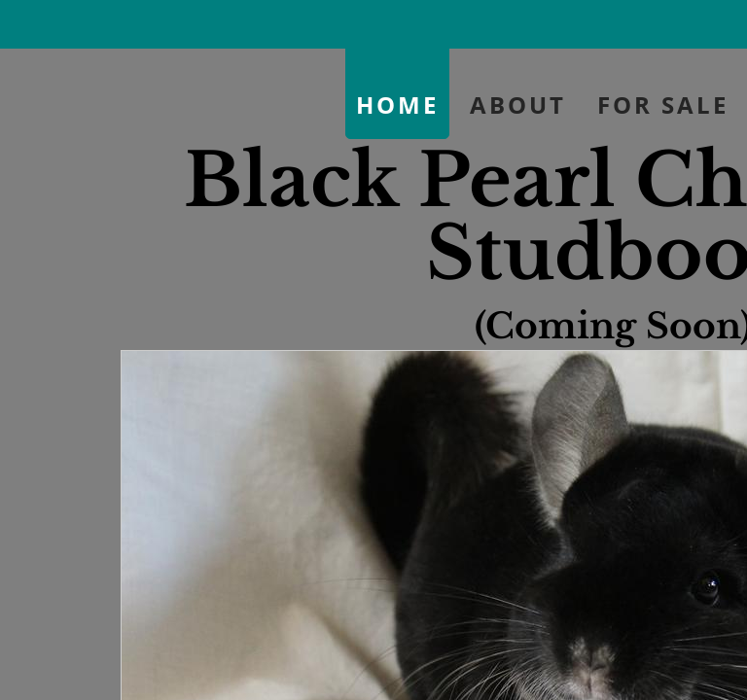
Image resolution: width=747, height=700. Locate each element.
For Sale (663, 105)
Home (397, 105)
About (518, 105)
